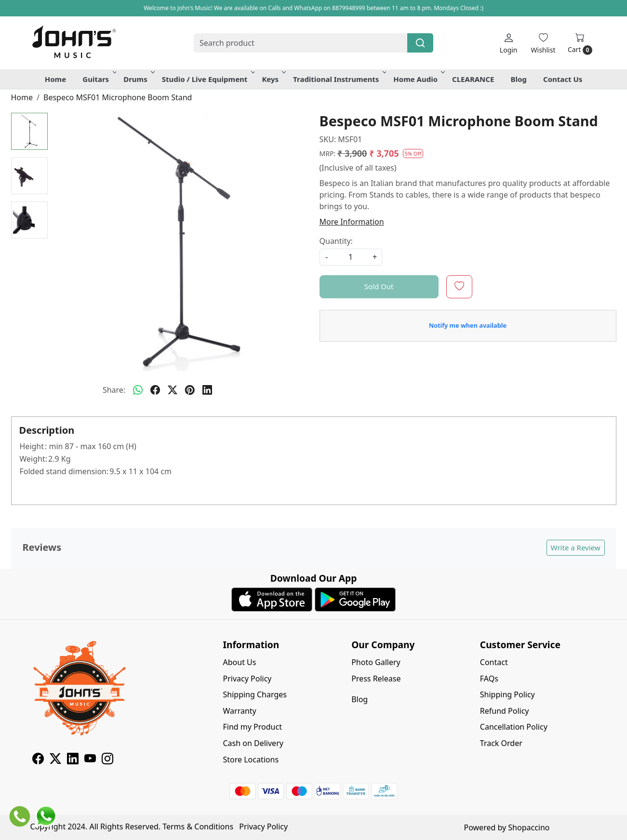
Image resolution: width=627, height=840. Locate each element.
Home (55, 79)
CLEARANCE (473, 79)
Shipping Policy (507, 694)
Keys (273, 79)
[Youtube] (90, 760)
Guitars (99, 79)
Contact (494, 662)
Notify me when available (468, 325)
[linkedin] (207, 390)
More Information (352, 222)
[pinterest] (190, 390)
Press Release (376, 679)
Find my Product (253, 727)
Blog (519, 79)
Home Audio (418, 79)
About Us (240, 662)
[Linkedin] (73, 760)
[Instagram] (107, 760)
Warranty (240, 711)
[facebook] (155, 390)
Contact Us (563, 79)
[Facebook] (38, 760)
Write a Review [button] (576, 547)
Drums (138, 79)
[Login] (509, 43)
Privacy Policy (247, 679)
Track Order (501, 743)
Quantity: (336, 241)
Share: (114, 390)
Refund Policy (505, 711)
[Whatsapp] (138, 390)
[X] (55, 760)
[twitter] (173, 390)
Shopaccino (529, 827)
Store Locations (251, 760)
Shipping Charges (255, 694)
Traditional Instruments (339, 79)
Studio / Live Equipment (208, 79)
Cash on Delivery (253, 743)
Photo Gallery (376, 662)
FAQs (489, 679)
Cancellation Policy (514, 727)
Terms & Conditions (198, 827)
